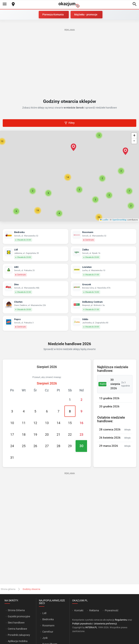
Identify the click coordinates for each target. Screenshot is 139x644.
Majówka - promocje (86, 15)
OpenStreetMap (119, 220)
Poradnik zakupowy (19, 635)
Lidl (44, 613)
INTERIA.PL (91, 627)
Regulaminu (121, 620)
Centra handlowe (17, 629)
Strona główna (8, 589)
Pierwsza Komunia (53, 15)
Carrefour (48, 632)
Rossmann (48, 625)
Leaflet (104, 220)
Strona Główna (16, 610)
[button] (68, 177)
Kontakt (79, 610)
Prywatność (112, 610)
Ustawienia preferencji (105, 624)
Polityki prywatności (82, 624)
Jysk (45, 638)
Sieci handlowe (16, 623)
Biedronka (48, 619)
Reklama (94, 610)
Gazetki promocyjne (19, 616)
